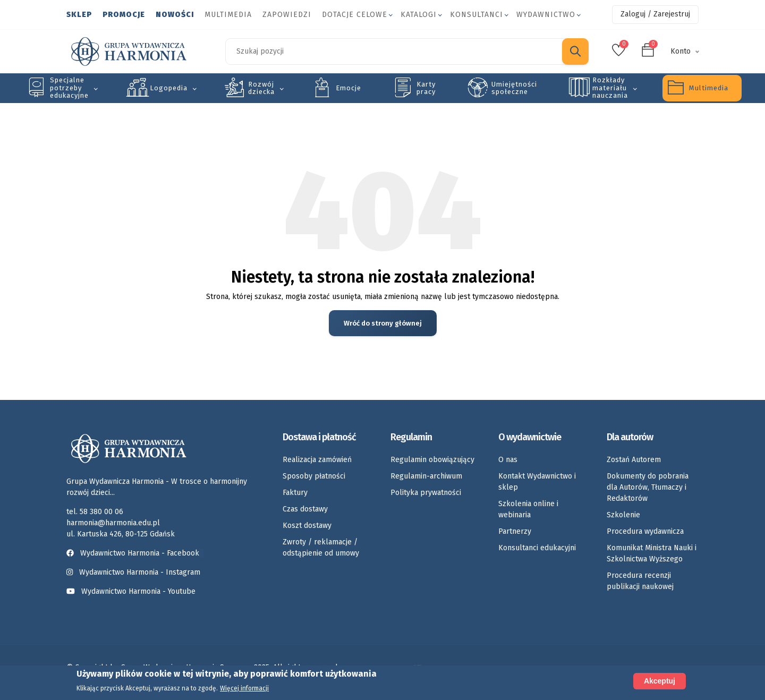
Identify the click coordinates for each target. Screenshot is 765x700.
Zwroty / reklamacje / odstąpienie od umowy (321, 548)
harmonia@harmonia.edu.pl (113, 523)
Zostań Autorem (634, 460)
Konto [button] (681, 51)
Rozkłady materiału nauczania (610, 88)
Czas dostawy (305, 509)
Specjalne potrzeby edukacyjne (69, 88)
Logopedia (169, 88)
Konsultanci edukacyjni (537, 548)
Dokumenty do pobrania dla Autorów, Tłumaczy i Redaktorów (648, 487)
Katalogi (419, 15)
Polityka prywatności (426, 493)
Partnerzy (515, 531)
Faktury (295, 493)
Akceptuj (660, 681)
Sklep (79, 15)
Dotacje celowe (355, 15)
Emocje (348, 88)
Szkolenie (623, 515)
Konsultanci (477, 15)
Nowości (175, 15)
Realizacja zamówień (317, 460)
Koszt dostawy (307, 526)
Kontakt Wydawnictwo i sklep (537, 482)
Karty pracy (426, 88)
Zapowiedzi (287, 15)
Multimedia (228, 15)
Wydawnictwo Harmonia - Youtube (138, 591)
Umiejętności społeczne (514, 88)
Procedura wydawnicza (645, 531)
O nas (508, 460)
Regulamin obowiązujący (432, 460)
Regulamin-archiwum (426, 476)
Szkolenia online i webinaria (528, 509)
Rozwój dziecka (261, 88)
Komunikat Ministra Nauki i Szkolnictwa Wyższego (652, 553)
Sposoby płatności (314, 476)
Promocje (124, 15)
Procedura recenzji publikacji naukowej (640, 581)
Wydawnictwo (546, 15)
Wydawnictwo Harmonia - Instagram (140, 572)
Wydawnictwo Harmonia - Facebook (135, 553)
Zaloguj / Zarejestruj (655, 14)
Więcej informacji (244, 689)
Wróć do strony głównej (383, 323)
